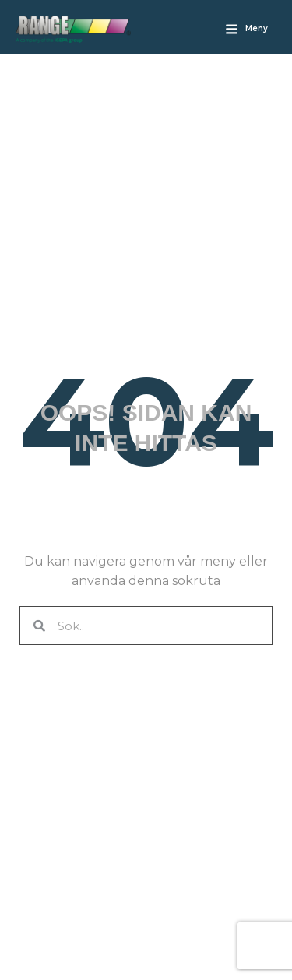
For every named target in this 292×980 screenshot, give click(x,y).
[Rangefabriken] (73, 29)
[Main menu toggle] (246, 29)
